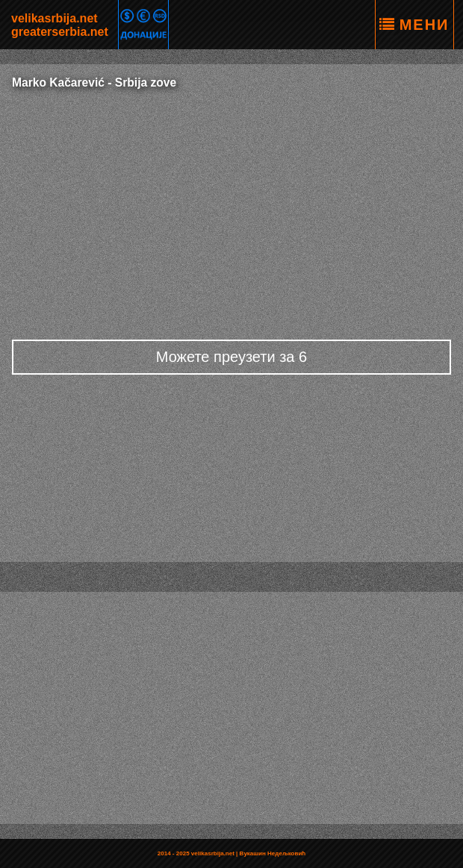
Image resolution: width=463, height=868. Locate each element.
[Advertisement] (232, 209)
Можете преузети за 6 (232, 357)
